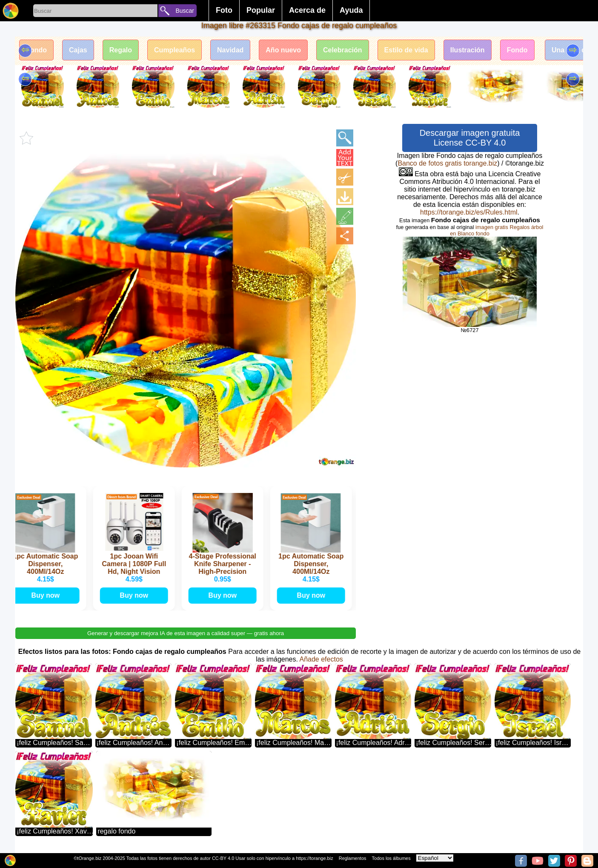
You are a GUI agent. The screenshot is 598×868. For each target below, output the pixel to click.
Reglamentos (353, 858)
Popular (261, 10)
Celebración (343, 50)
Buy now (47, 595)
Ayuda (351, 10)
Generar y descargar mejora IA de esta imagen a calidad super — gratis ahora (186, 633)
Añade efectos (321, 659)
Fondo (36, 50)
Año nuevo (283, 50)
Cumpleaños (175, 50)
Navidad (230, 50)
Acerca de (307, 10)
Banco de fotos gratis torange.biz (447, 163)
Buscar (185, 11)
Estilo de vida (406, 50)
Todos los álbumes (391, 858)
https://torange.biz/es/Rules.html (469, 212)
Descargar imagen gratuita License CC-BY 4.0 (470, 138)
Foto (224, 10)
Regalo (121, 50)
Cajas (78, 50)
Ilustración (468, 50)
